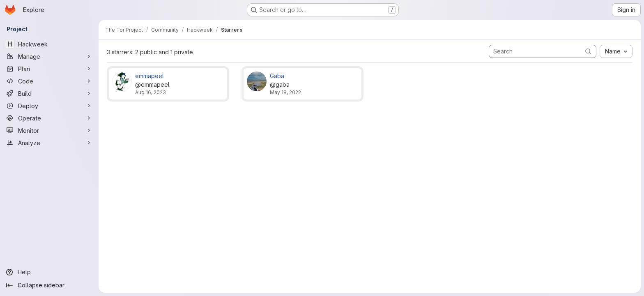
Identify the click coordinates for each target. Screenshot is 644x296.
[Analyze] (49, 143)
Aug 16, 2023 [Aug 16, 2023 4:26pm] (151, 92)
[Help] (49, 272)
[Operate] (49, 118)
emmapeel (149, 76)
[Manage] (49, 56)
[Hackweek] (49, 44)
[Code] (49, 81)
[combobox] (616, 51)
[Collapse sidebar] (49, 285)
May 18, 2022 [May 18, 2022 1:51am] (285, 92)
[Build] (49, 93)
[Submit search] (588, 51)
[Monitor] (49, 130)
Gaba (277, 76)
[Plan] (49, 69)
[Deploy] (49, 106)
